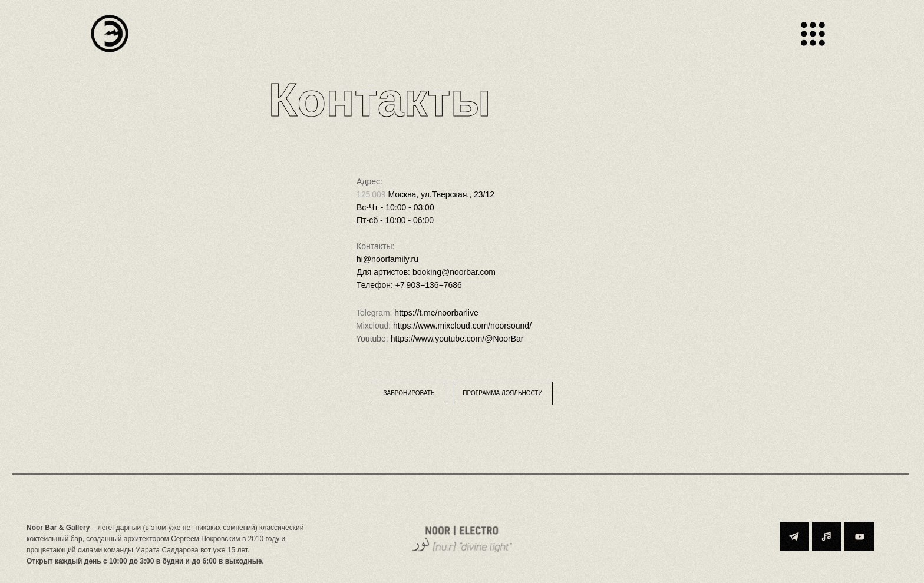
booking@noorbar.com (454, 272)
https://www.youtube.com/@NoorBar (457, 339)
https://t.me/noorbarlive (436, 313)
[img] (110, 34)
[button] (409, 393)
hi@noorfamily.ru (387, 259)
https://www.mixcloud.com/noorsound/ (462, 326)
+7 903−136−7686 (429, 285)
